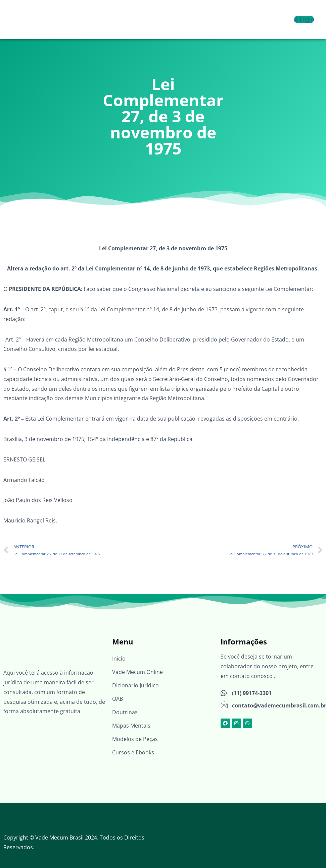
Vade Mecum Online (137, 672)
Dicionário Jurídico (135, 685)
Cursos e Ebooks (133, 752)
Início (119, 659)
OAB (118, 699)
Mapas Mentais (131, 726)
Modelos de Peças (135, 739)
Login (304, 19)
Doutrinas (125, 712)
